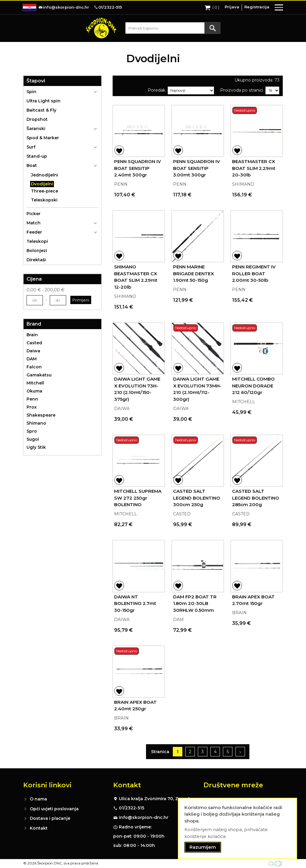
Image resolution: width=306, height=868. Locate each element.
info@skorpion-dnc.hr (144, 817)
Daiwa (33, 351)
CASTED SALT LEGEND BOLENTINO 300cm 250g (197, 498)
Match (34, 223)
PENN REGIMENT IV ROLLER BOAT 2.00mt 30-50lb (254, 273)
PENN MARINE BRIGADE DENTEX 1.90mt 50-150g (194, 273)
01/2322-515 (132, 808)
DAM (32, 359)
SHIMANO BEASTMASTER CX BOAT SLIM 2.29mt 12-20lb (136, 277)
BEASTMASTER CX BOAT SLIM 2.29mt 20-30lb (254, 168)
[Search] (212, 28)
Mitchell (35, 383)
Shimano (36, 423)
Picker (34, 214)
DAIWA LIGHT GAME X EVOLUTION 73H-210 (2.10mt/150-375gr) (137, 389)
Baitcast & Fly (41, 110)
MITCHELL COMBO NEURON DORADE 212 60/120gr (253, 386)
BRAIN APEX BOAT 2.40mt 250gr (135, 706)
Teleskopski (44, 200)
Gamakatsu (39, 375)
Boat (32, 165)
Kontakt (39, 828)
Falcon (34, 367)
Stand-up (37, 156)
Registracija (257, 7)
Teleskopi (37, 241)
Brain (32, 335)
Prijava (232, 7)
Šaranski (36, 129)
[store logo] (101, 28)
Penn (32, 399)
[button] (119, 150)
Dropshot (37, 119)
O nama (38, 799)
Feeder (34, 232)
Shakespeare (41, 415)
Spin (31, 92)
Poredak (157, 90)
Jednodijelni (45, 175)
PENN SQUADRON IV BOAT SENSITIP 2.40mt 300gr (138, 168)
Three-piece (45, 191)
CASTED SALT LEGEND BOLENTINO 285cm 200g (256, 498)
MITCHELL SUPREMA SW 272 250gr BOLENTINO (138, 498)
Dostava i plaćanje (50, 818)
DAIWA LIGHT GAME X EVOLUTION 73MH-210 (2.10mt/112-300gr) (197, 389)
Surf (31, 147)
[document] (237, 829)
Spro (32, 431)
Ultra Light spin (44, 101)
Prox (32, 407)
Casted (34, 343)
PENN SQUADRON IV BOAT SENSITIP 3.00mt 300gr (197, 168)
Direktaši (36, 260)
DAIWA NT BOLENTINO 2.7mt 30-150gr (135, 603)
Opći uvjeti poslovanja (54, 809)
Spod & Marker (43, 138)
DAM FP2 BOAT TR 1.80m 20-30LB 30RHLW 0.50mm (195, 603)
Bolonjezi (37, 251)
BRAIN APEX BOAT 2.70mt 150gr (253, 600)
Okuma (34, 391)
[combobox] (173, 28)
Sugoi (33, 439)
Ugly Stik (36, 447)
